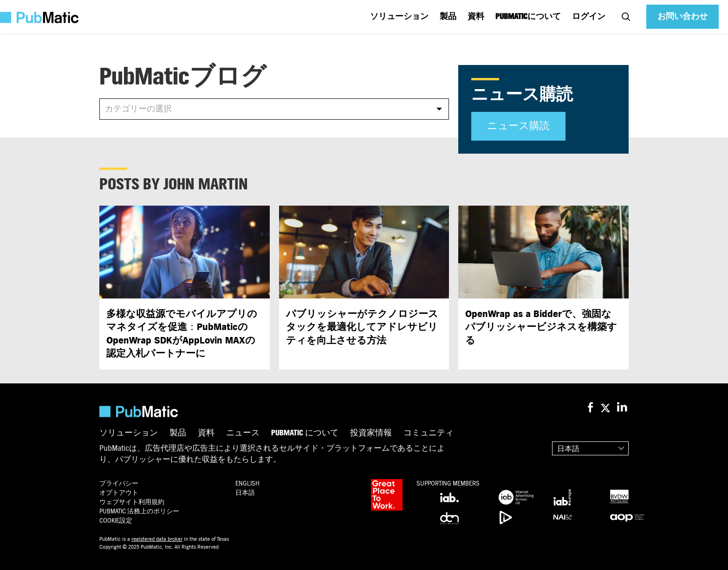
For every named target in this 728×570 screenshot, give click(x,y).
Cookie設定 (116, 521)
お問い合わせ (682, 16)
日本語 (568, 449)
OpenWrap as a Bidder (541, 327)
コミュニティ (429, 433)
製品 (448, 16)
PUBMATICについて (528, 16)
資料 (476, 16)
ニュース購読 (518, 126)
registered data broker (157, 539)
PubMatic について (305, 433)
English (247, 483)
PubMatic (139, 511)
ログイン (589, 16)
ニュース (243, 433)
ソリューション (399, 16)
